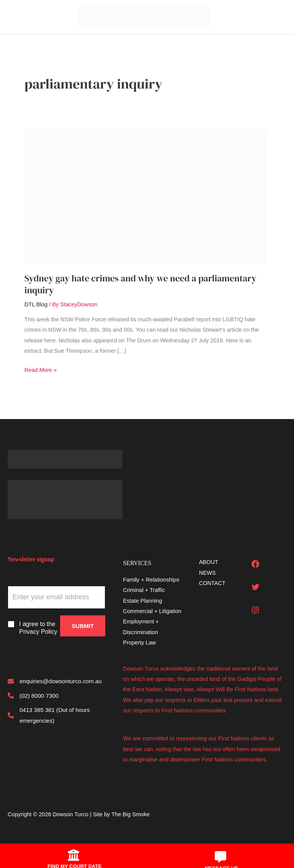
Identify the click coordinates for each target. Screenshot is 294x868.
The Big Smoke (131, 814)
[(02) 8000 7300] (33, 696)
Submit (83, 626)
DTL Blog (36, 304)
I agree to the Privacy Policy (38, 628)
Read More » (41, 370)
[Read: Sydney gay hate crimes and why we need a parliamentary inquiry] (145, 196)
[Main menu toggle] (10, 17)
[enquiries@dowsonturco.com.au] (55, 681)
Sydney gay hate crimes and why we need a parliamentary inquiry (140, 284)
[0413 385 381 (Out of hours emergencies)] (56, 715)
